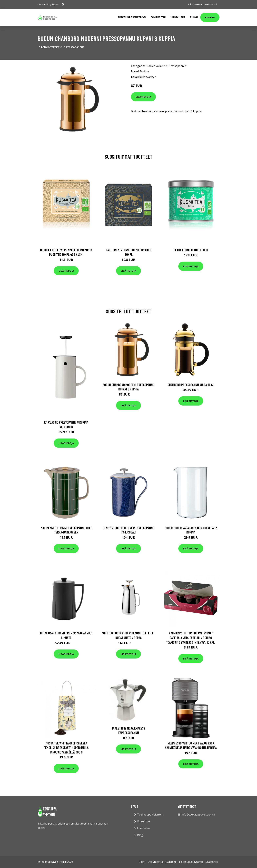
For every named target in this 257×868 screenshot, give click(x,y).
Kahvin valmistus (52, 47)
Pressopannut (75, 47)
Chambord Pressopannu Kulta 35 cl (191, 385)
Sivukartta (212, 862)
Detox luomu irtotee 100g (191, 250)
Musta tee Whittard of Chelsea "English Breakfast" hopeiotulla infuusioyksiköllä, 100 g (66, 748)
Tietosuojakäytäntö (191, 862)
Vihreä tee (158, 17)
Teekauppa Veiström (132, 17)
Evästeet (171, 862)
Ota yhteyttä (155, 862)
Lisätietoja (143, 97)
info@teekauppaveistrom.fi (203, 4)
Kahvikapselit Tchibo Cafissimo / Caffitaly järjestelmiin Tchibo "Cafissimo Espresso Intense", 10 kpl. (191, 638)
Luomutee (178, 17)
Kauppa (210, 17)
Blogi (194, 17)
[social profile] (63, 4)
